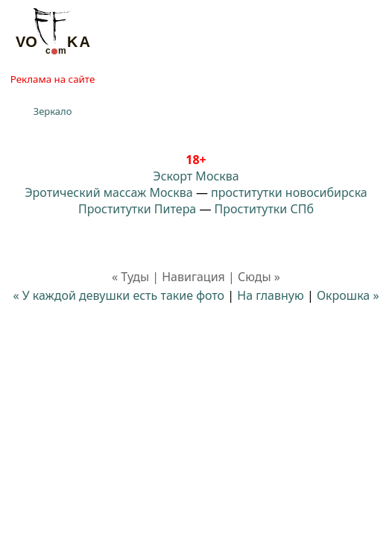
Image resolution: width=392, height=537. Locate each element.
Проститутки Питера (137, 209)
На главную (271, 295)
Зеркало (53, 111)
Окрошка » (348, 295)
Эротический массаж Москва (108, 192)
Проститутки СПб (264, 209)
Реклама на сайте (53, 79)
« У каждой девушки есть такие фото (118, 295)
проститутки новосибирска (289, 192)
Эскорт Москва (196, 176)
